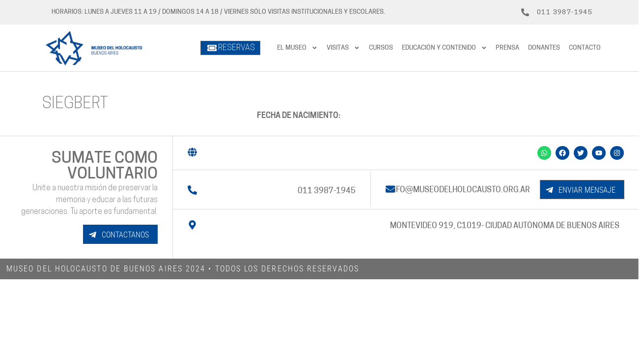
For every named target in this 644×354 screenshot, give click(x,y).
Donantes (544, 48)
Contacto (585, 48)
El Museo (297, 48)
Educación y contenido (445, 48)
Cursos (381, 48)
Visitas (343, 48)
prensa (507, 48)
